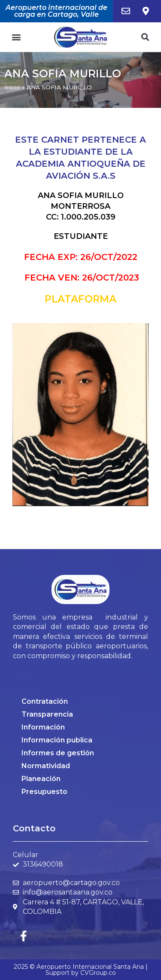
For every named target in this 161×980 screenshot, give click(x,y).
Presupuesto (44, 792)
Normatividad (46, 766)
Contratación (45, 701)
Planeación (41, 779)
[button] (16, 37)
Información (43, 727)
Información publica (57, 740)
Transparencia (47, 714)
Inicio (12, 87)
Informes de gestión (58, 753)
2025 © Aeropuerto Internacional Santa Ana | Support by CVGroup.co (81, 970)
